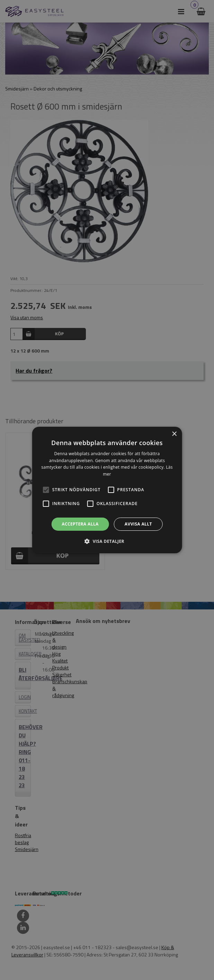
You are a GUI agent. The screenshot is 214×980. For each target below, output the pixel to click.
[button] (46, 490)
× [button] (174, 434)
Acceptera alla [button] (80, 524)
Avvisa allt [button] (138, 524)
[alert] (107, 490)
